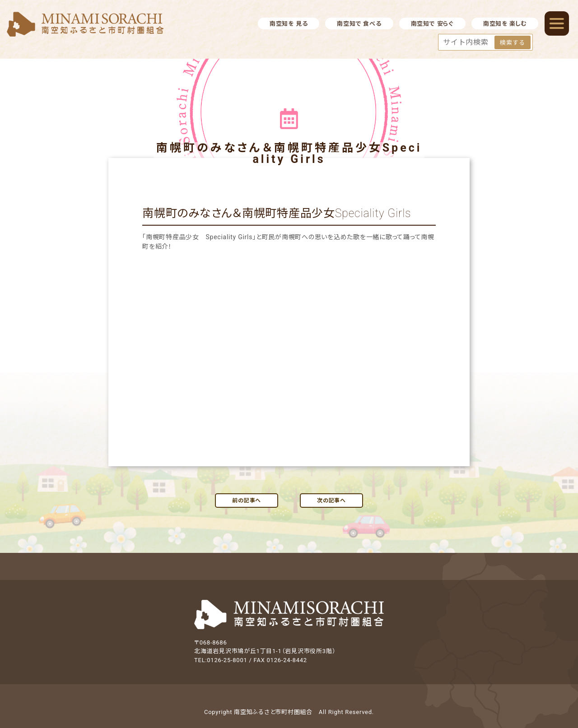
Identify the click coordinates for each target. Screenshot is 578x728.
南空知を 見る (289, 24)
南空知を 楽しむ (505, 24)
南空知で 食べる (359, 24)
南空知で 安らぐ (432, 24)
